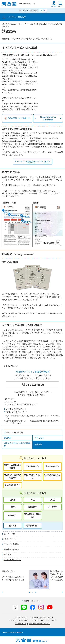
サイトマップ (51, 621)
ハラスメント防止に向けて (19, 621)
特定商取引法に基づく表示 (42, 618)
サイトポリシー (37, 621)
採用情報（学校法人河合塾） (40, 624)
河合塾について (21, 624)
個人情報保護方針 (21, 618)
